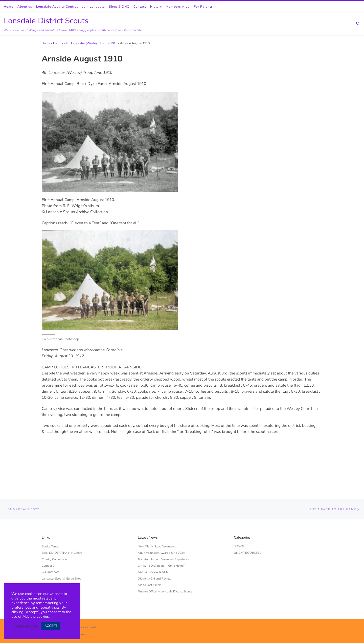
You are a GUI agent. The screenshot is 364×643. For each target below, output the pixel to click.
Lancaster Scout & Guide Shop (62, 542)
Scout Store (49, 555)
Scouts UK (48, 561)
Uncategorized (248, 517)
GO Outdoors (50, 536)
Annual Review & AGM (153, 536)
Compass (48, 529)
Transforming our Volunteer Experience (163, 523)
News (239, 510)
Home (46, 43)
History (58, 43)
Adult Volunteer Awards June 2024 (161, 517)
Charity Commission (55, 523)
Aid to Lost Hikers (150, 548)
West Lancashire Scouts (58, 568)
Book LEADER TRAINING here (62, 517)
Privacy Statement (54, 548)
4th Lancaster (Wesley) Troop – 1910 (92, 43)
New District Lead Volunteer (156, 510)
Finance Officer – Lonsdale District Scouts (165, 555)
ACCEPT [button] (51, 626)
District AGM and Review (155, 542)
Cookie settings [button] (25, 626)
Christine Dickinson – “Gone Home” (161, 529)
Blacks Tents (50, 510)
